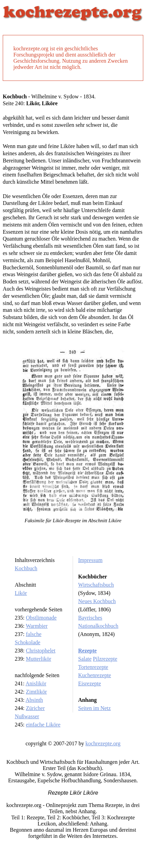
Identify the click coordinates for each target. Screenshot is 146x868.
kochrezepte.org (103, 743)
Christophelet (40, 651)
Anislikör (36, 683)
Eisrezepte (90, 683)
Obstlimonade (41, 618)
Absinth (34, 700)
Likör (21, 593)
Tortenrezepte (93, 667)
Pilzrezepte (105, 659)
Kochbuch (26, 568)
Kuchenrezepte (95, 675)
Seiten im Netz (94, 708)
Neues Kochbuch (97, 601)
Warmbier (37, 626)
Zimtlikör (36, 692)
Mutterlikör (38, 659)
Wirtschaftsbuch (96, 585)
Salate (85, 659)
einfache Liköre (43, 725)
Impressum (90, 560)
